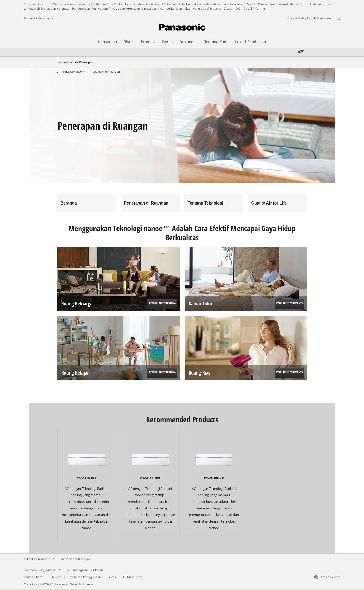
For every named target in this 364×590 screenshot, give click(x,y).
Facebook (31, 570)
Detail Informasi (255, 9)
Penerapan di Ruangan (75, 559)
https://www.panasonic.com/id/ (67, 4)
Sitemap (55, 577)
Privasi (112, 577)
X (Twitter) (48, 570)
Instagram (80, 570)
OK (238, 9)
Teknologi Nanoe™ (73, 72)
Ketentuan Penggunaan (84, 577)
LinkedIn (97, 570)
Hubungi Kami (133, 577)
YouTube (64, 570)
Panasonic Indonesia (38, 18)
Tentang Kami (33, 577)
